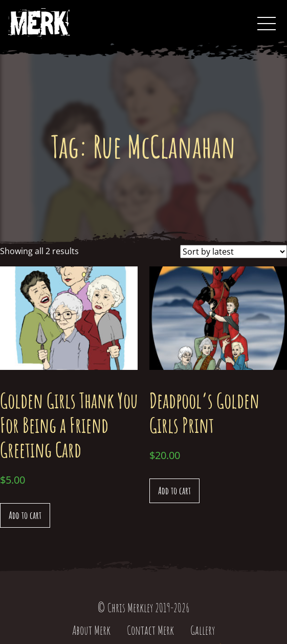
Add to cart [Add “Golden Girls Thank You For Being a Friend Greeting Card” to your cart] (25, 515)
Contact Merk (150, 630)
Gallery (203, 630)
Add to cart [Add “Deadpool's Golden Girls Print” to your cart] (174, 491)
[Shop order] (234, 252)
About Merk (91, 630)
